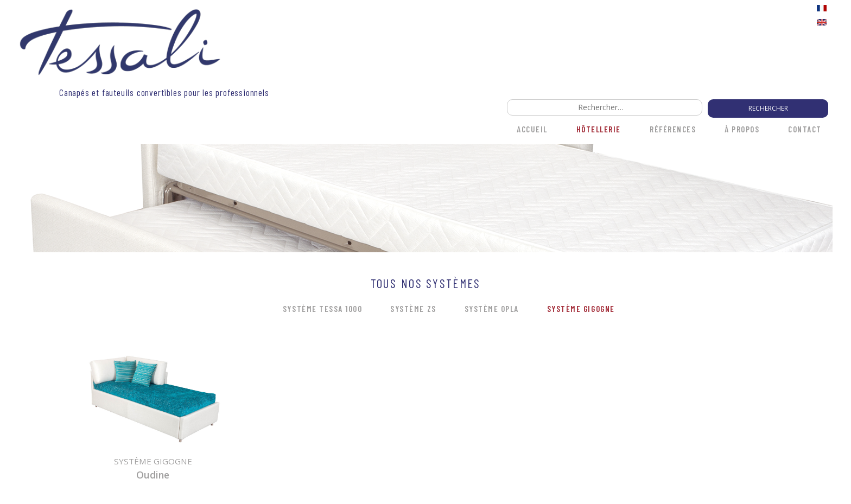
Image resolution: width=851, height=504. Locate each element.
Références (673, 129)
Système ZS (413, 309)
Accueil (532, 129)
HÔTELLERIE (599, 129)
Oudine (153, 475)
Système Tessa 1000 (322, 309)
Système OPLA (492, 309)
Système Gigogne (581, 309)
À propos (742, 129)
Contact (805, 129)
